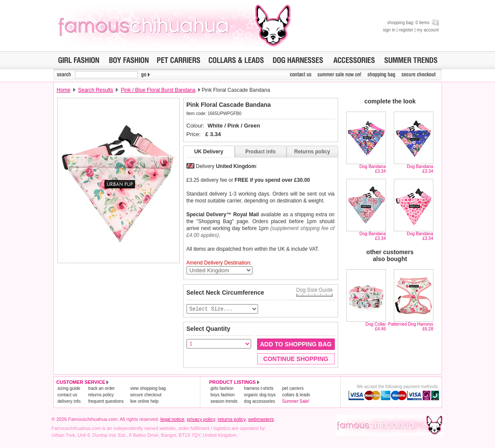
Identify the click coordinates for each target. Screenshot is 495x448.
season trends (224, 402)
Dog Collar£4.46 (375, 327)
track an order (102, 389)
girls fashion (222, 389)
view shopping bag (148, 389)
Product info (260, 152)
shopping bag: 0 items (413, 23)
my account (428, 30)
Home (64, 90)
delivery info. (70, 402)
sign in (389, 30)
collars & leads (296, 395)
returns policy (101, 395)
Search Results (95, 90)
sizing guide (69, 389)
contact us (68, 395)
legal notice (172, 420)
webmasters (261, 420)
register (406, 30)
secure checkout (146, 395)
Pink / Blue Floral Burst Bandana (158, 90)
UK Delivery (209, 152)
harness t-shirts (258, 389)
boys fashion (223, 395)
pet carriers (293, 389)
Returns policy (312, 152)
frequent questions (106, 402)
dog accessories (259, 402)
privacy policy (201, 420)
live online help (144, 402)
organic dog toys (260, 395)
